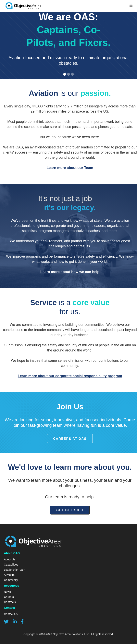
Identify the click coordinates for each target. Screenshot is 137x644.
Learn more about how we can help (70, 272)
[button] (65, 74)
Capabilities (11, 565)
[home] (22, 6)
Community (11, 580)
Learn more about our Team (70, 168)
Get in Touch (70, 510)
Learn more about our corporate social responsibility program (70, 376)
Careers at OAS (70, 439)
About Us (10, 559)
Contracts (10, 602)
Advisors (9, 575)
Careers (9, 597)
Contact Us (11, 614)
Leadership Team (14, 570)
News (7, 592)
